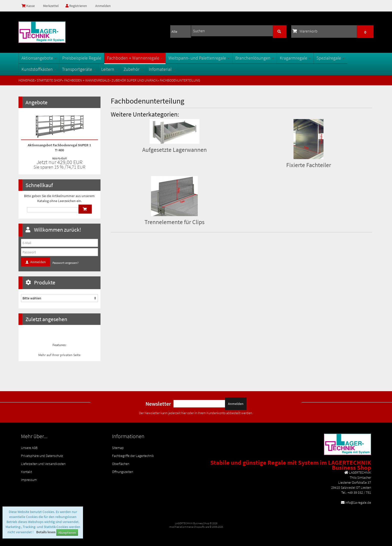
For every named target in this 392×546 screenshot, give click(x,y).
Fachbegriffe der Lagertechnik (133, 456)
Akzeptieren (67, 532)
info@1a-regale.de (358, 502)
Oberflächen (121, 464)
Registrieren (76, 6)
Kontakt (26, 472)
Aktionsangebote (39, 58)
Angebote (36, 102)
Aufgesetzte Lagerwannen (174, 150)
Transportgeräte (79, 69)
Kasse (28, 6)
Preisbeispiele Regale (82, 58)
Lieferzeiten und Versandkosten (43, 464)
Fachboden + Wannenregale (135, 58)
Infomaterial (162, 69)
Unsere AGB (29, 448)
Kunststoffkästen (39, 69)
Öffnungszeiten (122, 472)
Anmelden (103, 6)
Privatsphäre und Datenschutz (42, 456)
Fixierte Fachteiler (309, 165)
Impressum (29, 480)
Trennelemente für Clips (174, 222)
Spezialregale (330, 58)
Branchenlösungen (255, 58)
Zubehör (133, 69)
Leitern (109, 69)
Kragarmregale (295, 58)
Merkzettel (50, 6)
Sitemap (118, 448)
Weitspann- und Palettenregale (199, 58)
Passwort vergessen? (65, 263)
